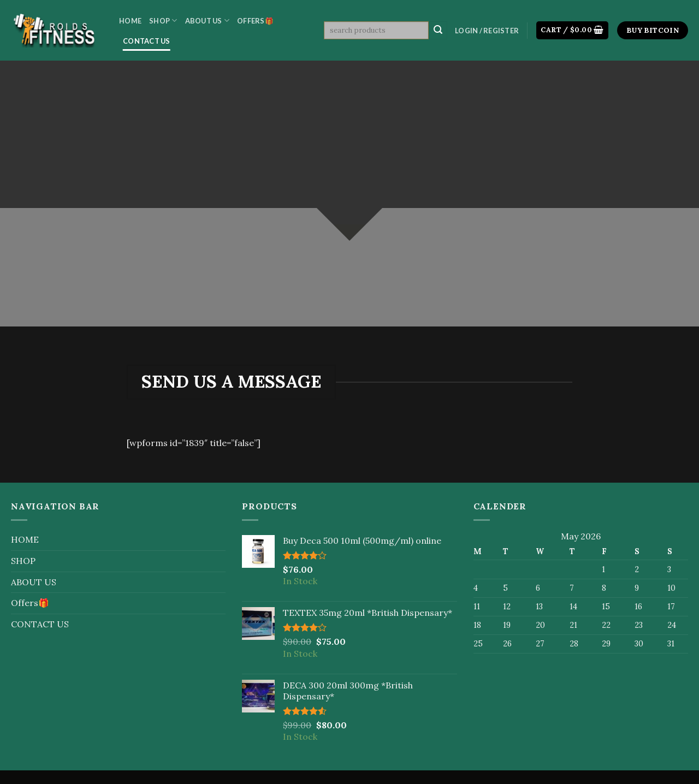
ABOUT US (208, 20)
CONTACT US (147, 41)
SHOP (163, 20)
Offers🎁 (255, 21)
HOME (130, 21)
